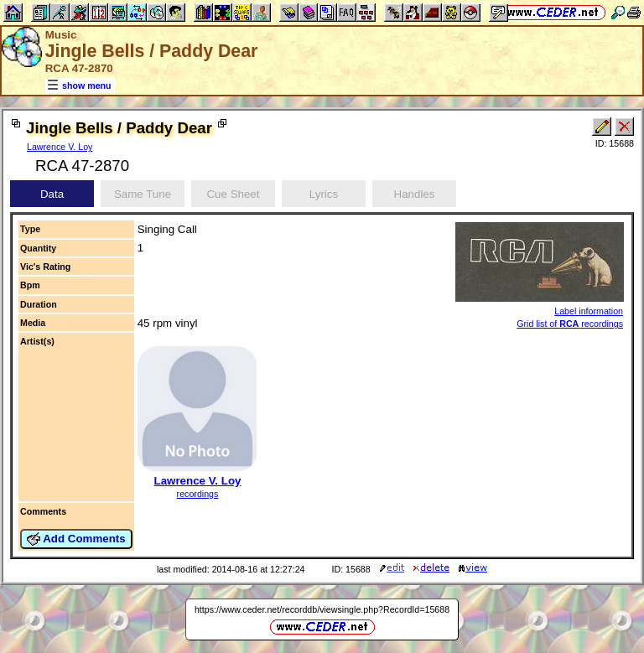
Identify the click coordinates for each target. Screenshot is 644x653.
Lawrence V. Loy (60, 147)
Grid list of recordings (570, 324)
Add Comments (76, 539)
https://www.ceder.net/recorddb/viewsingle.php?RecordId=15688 (322, 609)
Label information (589, 311)
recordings (198, 494)
